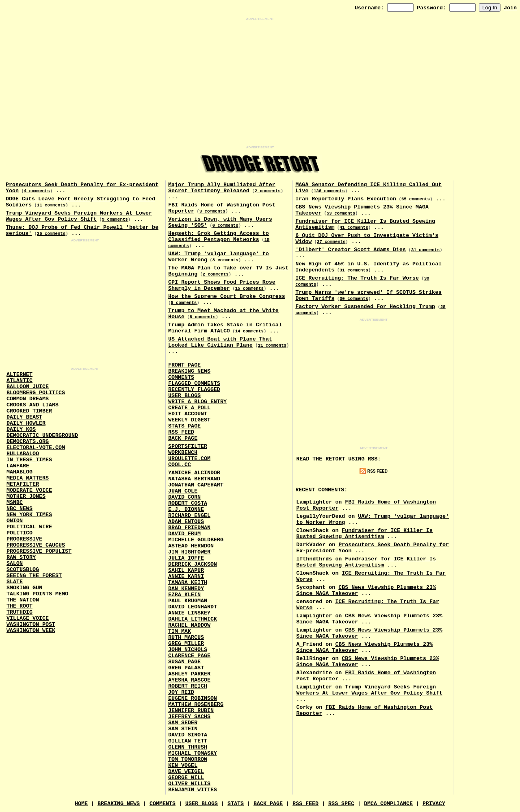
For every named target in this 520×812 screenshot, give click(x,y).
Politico (19, 533)
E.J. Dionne (186, 509)
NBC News (19, 509)
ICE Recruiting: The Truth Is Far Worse (357, 278)
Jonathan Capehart (196, 485)
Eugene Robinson (193, 698)
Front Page (184, 365)
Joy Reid (181, 692)
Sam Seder (183, 723)
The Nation (23, 600)
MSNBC (15, 503)
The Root (19, 606)
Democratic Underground (42, 435)
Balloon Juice (28, 387)
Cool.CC (180, 465)
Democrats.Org (28, 442)
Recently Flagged (194, 390)
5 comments (184, 303)
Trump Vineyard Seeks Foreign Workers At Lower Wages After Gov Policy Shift (79, 216)
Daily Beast (24, 417)
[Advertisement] (260, 83)
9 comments (115, 219)
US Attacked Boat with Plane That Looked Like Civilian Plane (220, 342)
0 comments (225, 226)
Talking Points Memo (37, 594)
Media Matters (28, 478)
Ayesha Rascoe (189, 680)
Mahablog (19, 472)
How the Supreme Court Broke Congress (227, 296)
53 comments (341, 213)
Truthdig (19, 612)
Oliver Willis (189, 784)
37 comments (331, 242)
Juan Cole (183, 491)
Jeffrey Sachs (189, 717)
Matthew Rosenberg (196, 705)
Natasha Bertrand (194, 479)
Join (510, 8)
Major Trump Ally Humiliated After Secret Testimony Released (222, 188)
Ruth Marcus (186, 637)
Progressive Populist (39, 551)
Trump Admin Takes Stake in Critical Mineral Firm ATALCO (225, 328)
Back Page (183, 438)
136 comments (329, 191)
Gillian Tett (188, 741)
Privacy (434, 804)
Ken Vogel (183, 765)
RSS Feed (181, 432)
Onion (15, 521)
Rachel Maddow (189, 625)
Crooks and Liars (32, 405)
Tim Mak (180, 631)
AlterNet (19, 375)
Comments (181, 377)
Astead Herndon (191, 546)
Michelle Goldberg (196, 540)
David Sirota (188, 735)
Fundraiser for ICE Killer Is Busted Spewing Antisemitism (364, 534)
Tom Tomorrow (188, 759)
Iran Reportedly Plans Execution (346, 199)
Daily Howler (26, 423)
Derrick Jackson (193, 564)
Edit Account (188, 414)
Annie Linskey (189, 613)
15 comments (249, 289)
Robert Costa (188, 503)
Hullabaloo (23, 454)
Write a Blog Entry (197, 402)
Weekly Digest (189, 420)
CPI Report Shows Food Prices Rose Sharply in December (222, 285)
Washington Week (31, 631)
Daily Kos (21, 429)
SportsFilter (188, 446)
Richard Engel (189, 516)
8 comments (225, 260)
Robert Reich (188, 686)
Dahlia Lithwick (193, 619)
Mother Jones (26, 496)
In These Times (29, 460)
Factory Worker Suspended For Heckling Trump (365, 307)
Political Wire (29, 527)
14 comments (249, 331)
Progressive (24, 539)
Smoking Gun (24, 588)
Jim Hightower (189, 552)
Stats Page (184, 426)
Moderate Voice (29, 490)
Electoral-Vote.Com (36, 448)
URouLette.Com (189, 459)
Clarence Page (189, 656)
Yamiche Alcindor (194, 473)
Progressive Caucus (36, 545)
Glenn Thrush (188, 747)
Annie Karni (186, 576)
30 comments (354, 299)
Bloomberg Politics (36, 393)
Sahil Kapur (186, 570)
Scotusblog (23, 570)
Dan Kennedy (186, 589)
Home (81, 804)
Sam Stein (183, 729)
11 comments (51, 205)
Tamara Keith (188, 583)
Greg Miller (186, 644)
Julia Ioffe (186, 558)
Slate (15, 582)
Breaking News (189, 371)
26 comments (51, 234)
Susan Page (184, 662)
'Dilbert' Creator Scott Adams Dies (351, 250)
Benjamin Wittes (193, 790)
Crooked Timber (29, 411)
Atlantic (19, 381)
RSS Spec (341, 804)
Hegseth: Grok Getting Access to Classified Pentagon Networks (219, 237)
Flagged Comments (194, 383)
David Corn (184, 497)
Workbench (183, 453)
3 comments (212, 211)
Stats (236, 804)
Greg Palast (186, 668)
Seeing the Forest (34, 576)
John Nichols (188, 650)
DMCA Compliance (388, 804)
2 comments (268, 191)
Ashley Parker (189, 674)
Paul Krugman (188, 601)
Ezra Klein (184, 595)
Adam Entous (186, 522)
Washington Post (31, 624)
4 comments (37, 191)
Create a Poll (189, 408)
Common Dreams (28, 399)
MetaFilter (23, 484)
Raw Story (21, 557)
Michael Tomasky (193, 753)
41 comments (354, 228)
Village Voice (28, 618)
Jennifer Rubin (191, 711)
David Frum (184, 534)
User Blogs (184, 396)
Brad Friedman (189, 528)
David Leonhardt (193, 607)
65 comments (416, 199)
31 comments (425, 250)
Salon (15, 563)
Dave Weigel (186, 772)
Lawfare (18, 466)
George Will (186, 778)
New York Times (29, 515)
